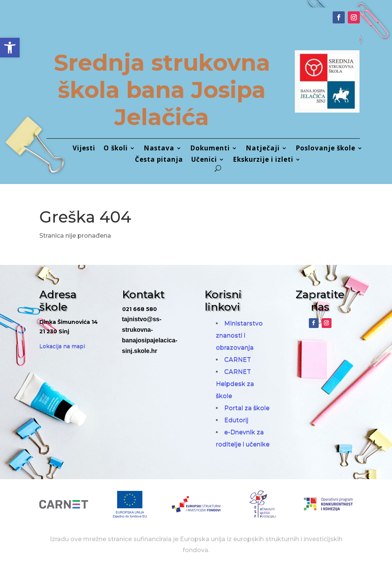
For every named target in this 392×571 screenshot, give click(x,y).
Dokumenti (210, 149)
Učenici (204, 160)
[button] (10, 48)
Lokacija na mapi (62, 346)
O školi (116, 149)
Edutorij (236, 420)
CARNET (238, 360)
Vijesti (84, 149)
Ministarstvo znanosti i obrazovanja (239, 335)
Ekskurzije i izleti (263, 160)
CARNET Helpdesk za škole (235, 384)
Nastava (159, 149)
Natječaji (263, 149)
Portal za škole (247, 408)
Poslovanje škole (325, 149)
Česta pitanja (159, 160)
